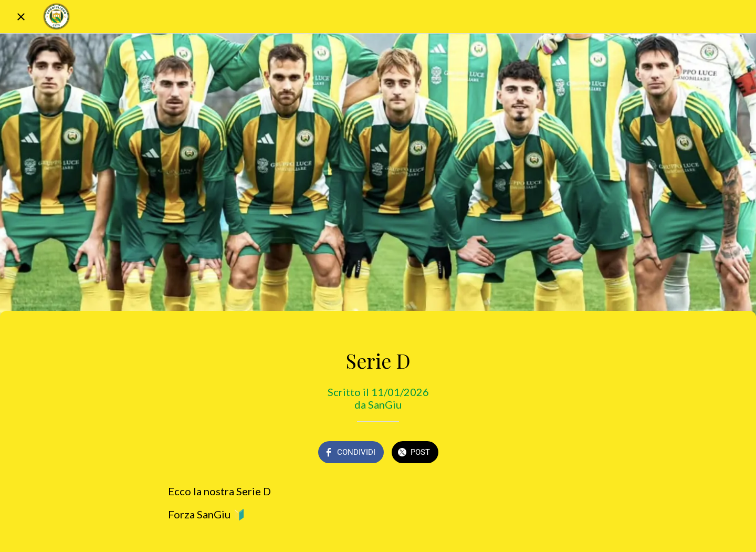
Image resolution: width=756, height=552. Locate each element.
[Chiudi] (21, 17)
